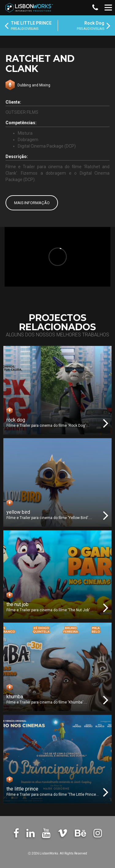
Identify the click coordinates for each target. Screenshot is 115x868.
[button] (95, 8)
